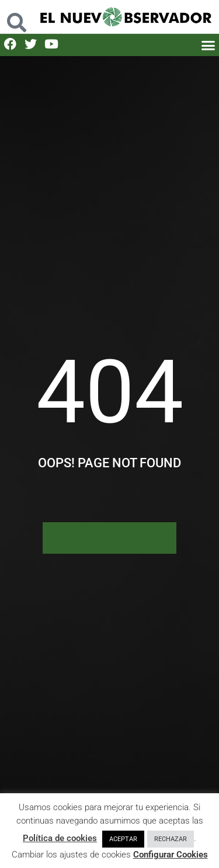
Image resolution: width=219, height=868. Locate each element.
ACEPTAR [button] (123, 839)
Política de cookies (60, 838)
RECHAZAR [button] (171, 839)
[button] (208, 45)
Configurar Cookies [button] (171, 855)
